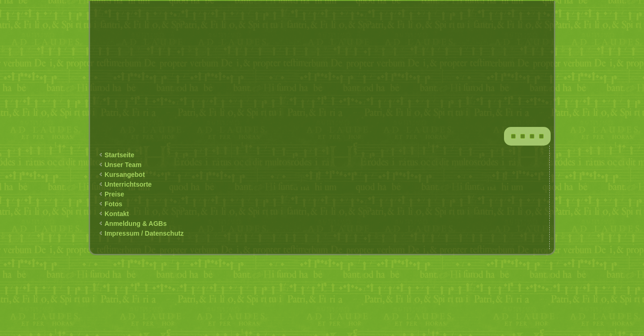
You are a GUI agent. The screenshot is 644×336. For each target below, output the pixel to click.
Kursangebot (125, 175)
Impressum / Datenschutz (144, 233)
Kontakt (117, 214)
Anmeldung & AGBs (136, 224)
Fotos (113, 204)
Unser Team (123, 165)
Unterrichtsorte (128, 184)
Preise (114, 194)
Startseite (119, 155)
